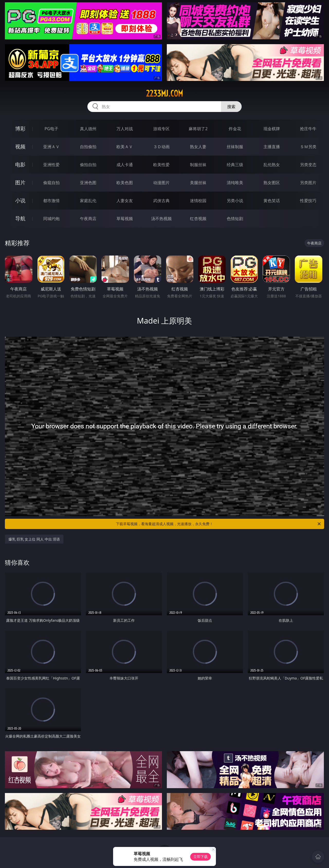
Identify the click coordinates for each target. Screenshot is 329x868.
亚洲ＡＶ (51, 147)
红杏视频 (198, 219)
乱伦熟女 (272, 165)
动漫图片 (161, 183)
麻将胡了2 (198, 129)
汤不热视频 (161, 219)
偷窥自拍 (51, 183)
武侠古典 (161, 201)
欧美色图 (125, 183)
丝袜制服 (235, 147)
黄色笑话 (272, 201)
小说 (20, 200)
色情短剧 (235, 219)
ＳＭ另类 (308, 147)
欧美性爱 (161, 165)
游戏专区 (161, 129)
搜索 (231, 107)
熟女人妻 (198, 147)
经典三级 (235, 165)
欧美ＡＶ (125, 147)
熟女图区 (272, 183)
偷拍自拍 (88, 165)
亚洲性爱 (51, 165)
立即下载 (200, 857)
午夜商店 (88, 219)
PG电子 (51, 129)
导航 (20, 218)
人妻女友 (125, 201)
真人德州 (88, 129)
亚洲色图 (88, 183)
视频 (20, 147)
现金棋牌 (272, 129)
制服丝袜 (198, 165)
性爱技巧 (308, 201)
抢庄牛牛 (308, 129)
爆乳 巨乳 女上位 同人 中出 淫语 (34, 539)
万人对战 (125, 129)
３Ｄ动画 (161, 147)
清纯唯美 (235, 183)
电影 (20, 164)
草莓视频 (125, 219)
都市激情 (51, 201)
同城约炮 (51, 219)
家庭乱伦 (88, 201)
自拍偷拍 (88, 147)
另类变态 (308, 165)
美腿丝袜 (198, 183)
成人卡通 (125, 165)
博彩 (20, 129)
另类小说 (235, 201)
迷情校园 (198, 201)
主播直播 (272, 147)
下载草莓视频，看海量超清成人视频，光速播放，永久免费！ (219, 524)
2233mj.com (164, 93)
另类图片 (308, 183)
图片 (20, 182)
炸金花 (235, 129)
